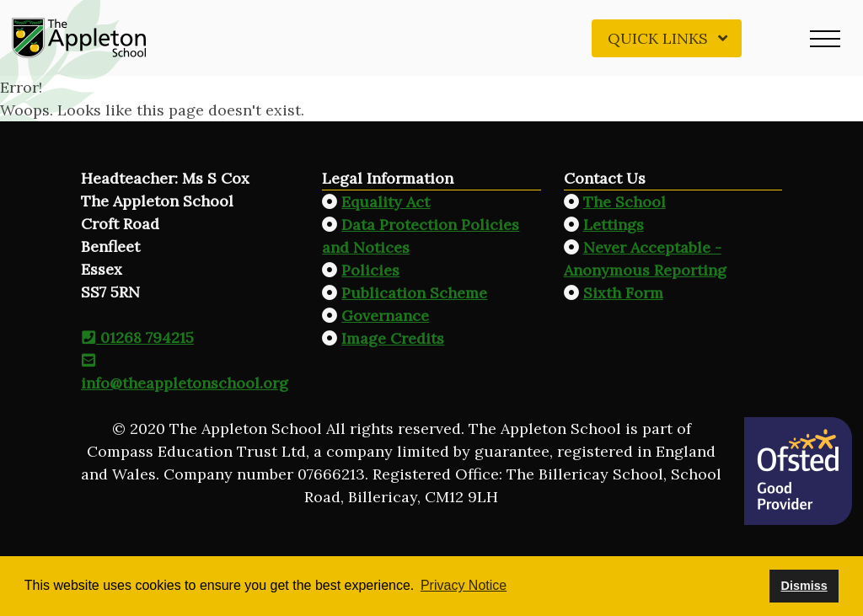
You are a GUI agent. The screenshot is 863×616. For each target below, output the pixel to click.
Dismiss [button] (804, 586)
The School (624, 202)
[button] (825, 38)
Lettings (614, 225)
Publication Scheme (414, 293)
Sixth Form (623, 293)
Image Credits (393, 338)
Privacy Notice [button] (464, 585)
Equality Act (386, 202)
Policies (370, 270)
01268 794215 (137, 337)
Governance (385, 316)
